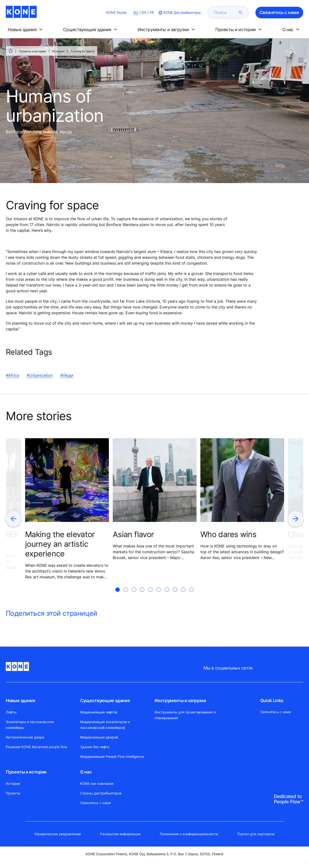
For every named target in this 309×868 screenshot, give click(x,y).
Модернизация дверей (99, 737)
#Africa (12, 375)
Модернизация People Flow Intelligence (112, 756)
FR (152, 12)
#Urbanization (40, 375)
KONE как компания (97, 783)
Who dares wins (228, 534)
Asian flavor (133, 534)
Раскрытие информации (120, 834)
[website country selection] (179, 13)
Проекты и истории (32, 51)
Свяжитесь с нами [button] (279, 12)
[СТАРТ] (11, 51)
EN (144, 12)
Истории (58, 51)
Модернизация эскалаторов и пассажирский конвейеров (105, 725)
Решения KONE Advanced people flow (36, 747)
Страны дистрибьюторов (101, 793)
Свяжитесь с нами (95, 803)
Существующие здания (105, 701)
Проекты (13, 793)
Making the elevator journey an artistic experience (60, 544)
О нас (86, 772)
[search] (225, 13)
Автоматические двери (25, 737)
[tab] (118, 595)
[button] (26, 30)
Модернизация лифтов (99, 712)
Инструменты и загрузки (180, 701)
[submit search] (241, 13)
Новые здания (21, 701)
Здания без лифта (95, 747)
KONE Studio (116, 12)
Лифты (11, 712)
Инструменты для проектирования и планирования (185, 715)
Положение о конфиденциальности (189, 834)
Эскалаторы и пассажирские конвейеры (30, 725)
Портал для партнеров (256, 834)
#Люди (67, 375)
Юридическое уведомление (58, 834)
